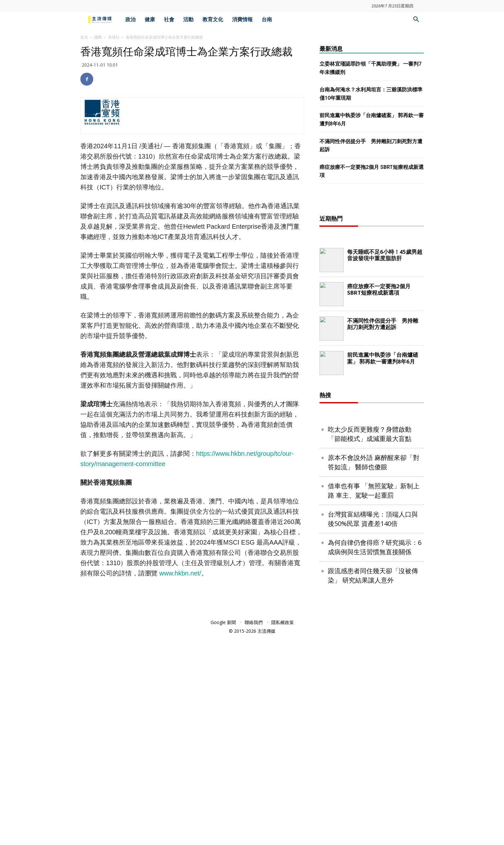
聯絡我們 (254, 830)
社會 (169, 19)
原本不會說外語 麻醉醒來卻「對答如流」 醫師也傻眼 (374, 670)
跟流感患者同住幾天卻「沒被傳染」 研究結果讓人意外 (373, 783)
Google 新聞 (223, 830)
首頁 (84, 37)
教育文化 (213, 19)
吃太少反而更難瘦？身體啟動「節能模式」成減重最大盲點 (370, 641)
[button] (416, 20)
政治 (130, 19)
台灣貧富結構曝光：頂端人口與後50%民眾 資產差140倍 (373, 726)
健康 (150, 19)
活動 (188, 19)
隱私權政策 (283, 830)
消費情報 (242, 19)
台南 (267, 19)
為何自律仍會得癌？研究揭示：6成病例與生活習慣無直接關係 (375, 755)
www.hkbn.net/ (180, 573)
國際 (98, 37)
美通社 (114, 37)
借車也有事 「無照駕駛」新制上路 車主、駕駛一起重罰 (374, 698)
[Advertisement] (372, 305)
